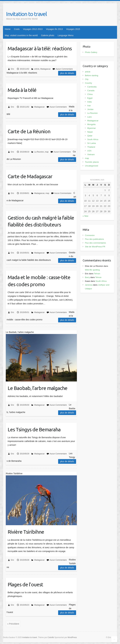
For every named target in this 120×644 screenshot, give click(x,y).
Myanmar (92, 128)
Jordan (90, 109)
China (90, 94)
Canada (91, 91)
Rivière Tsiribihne (26, 532)
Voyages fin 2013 (54, 29)
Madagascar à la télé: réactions (40, 48)
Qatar (90, 136)
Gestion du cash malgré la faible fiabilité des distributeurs (41, 221)
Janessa (89, 285)
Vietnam (91, 154)
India (90, 102)
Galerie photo (48, 35)
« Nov (86, 216)
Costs (17, 29)
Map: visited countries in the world (21, 35)
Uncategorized (92, 166)
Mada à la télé (22, 90)
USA (89, 151)
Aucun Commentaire (64, 69)
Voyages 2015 (73, 29)
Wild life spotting (92, 270)
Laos (90, 117)
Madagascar (45, 69)
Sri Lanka (92, 143)
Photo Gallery (91, 52)
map (47, 152)
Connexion (90, 235)
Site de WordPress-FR (95, 247)
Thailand (91, 147)
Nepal (90, 132)
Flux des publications (94, 239)
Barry (87, 277)
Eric (12, 69)
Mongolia (91, 124)
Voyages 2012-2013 (33, 29)
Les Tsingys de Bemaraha (34, 429)
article (37, 69)
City (87, 79)
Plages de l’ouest (25, 584)
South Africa (93, 139)
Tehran (97, 274)
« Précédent (13, 624)
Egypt (90, 98)
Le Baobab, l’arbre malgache (37, 388)
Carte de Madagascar (30, 176)
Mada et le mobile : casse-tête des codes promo (39, 281)
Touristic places (92, 162)
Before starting (92, 75)
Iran (89, 106)
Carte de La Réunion (29, 131)
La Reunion (39, 152)
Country (89, 83)
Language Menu (66, 35)
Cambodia (92, 87)
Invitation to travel (26, 14)
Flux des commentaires (95, 243)
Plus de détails (67, 73)
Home (8, 29)
